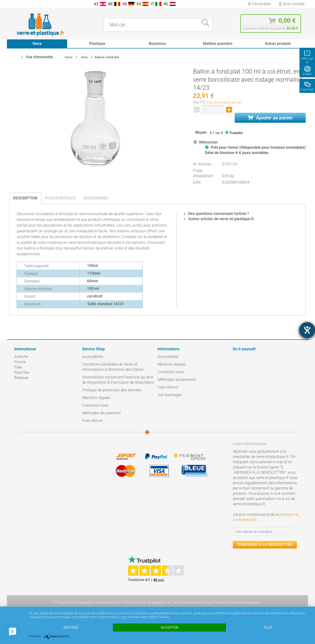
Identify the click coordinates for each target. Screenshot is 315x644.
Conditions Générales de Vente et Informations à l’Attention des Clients (113, 367)
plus (268, 628)
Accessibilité (93, 357)
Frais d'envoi (92, 421)
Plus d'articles (60, 198)
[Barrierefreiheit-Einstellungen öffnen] (307, 330)
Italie (18, 367)
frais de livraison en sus (224, 102)
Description (25, 198)
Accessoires (96, 198)
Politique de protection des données (112, 390)
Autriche (21, 357)
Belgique (21, 378)
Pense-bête (259, 4)
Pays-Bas (22, 372)
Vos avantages (170, 395)
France (20, 362)
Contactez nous (95, 405)
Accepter (169, 628)
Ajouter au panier (270, 118)
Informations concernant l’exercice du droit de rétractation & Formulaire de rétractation (118, 380)
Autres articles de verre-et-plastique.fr (219, 219)
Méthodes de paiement (101, 413)
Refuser (71, 628)
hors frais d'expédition (149, 603)
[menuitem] (16, 4)
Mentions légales (96, 398)
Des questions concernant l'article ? (216, 214)
